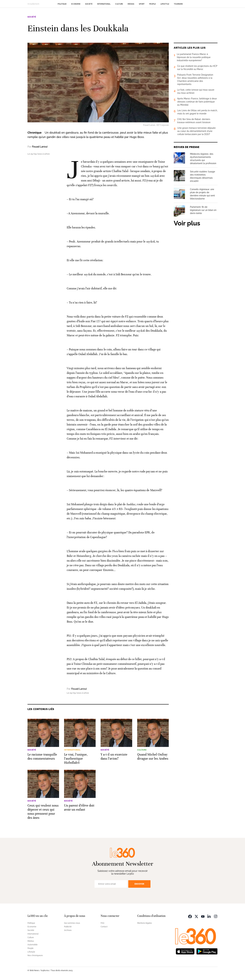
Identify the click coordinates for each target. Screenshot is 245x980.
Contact (104, 927)
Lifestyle (165, 4)
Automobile (32, 945)
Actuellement (33, 4)
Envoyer (139, 884)
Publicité (68, 927)
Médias (131, 4)
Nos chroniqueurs (35, 955)
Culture (119, 4)
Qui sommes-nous (72, 923)
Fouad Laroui (40, 147)
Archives (68, 930)
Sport (142, 4)
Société (89, 4)
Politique (62, 4)
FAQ (102, 923)
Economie (76, 4)
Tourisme (178, 4)
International (104, 4)
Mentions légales (145, 923)
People (152, 4)
